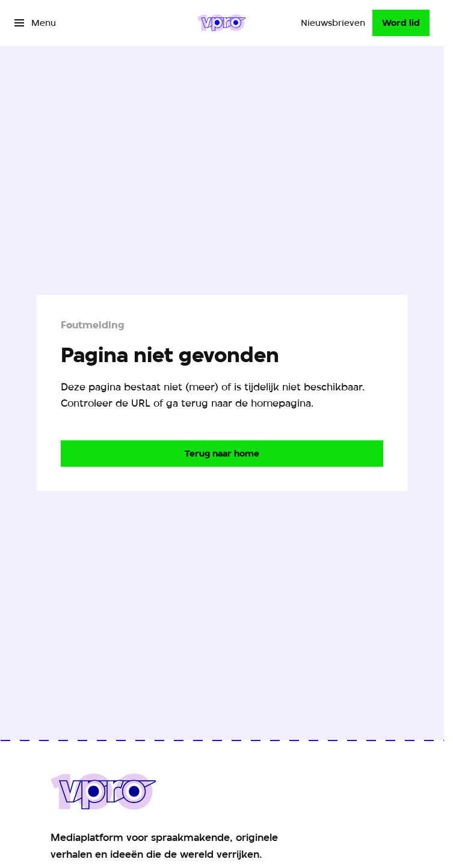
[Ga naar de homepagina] (222, 454)
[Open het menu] (35, 23)
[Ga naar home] (222, 23)
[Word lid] (401, 23)
